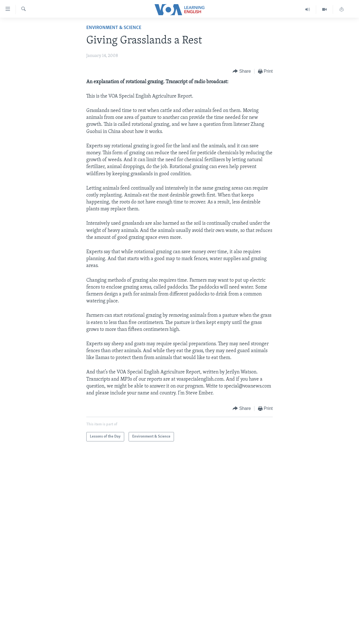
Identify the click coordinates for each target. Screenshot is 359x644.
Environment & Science (114, 28)
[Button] (242, 71)
